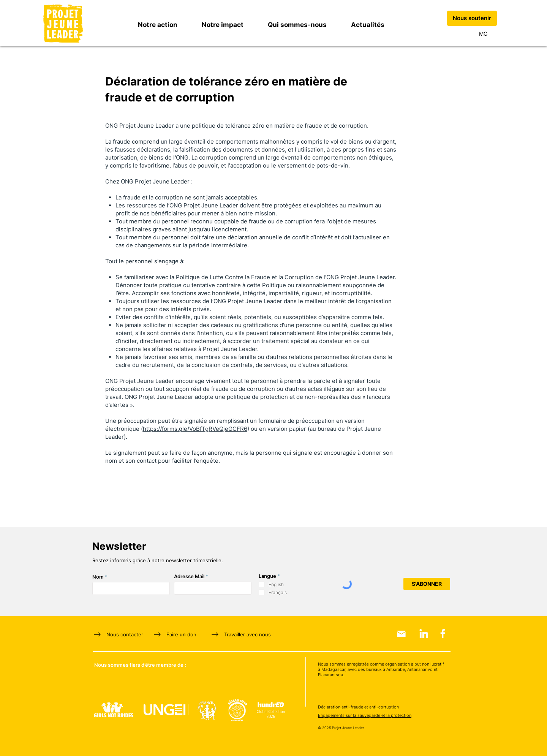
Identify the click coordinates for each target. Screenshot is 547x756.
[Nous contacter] (123, 634)
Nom (98, 577)
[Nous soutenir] (472, 18)
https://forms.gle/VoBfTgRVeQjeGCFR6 (195, 429)
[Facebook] (443, 633)
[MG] (483, 34)
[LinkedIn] (424, 633)
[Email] (401, 634)
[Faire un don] (176, 634)
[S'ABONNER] (427, 584)
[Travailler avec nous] (244, 634)
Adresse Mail (189, 576)
